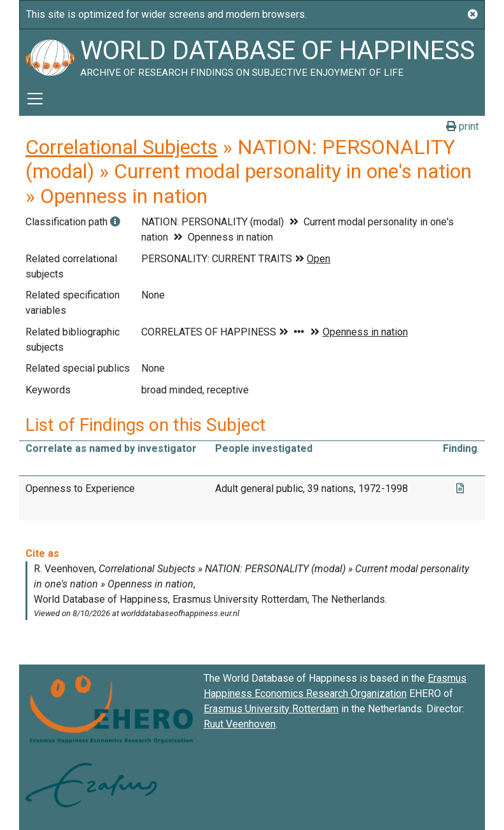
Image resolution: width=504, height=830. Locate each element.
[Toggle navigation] (35, 99)
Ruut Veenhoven (240, 724)
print (462, 126)
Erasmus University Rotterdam (271, 709)
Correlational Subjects (122, 147)
